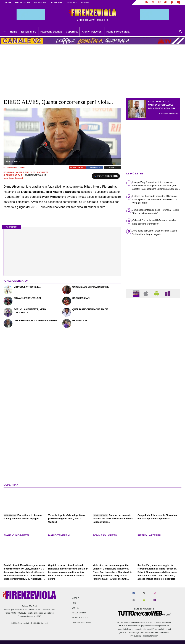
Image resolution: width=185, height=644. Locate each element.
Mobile (76, 598)
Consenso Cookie (81, 622)
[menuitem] (4, 32)
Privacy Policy (80, 618)
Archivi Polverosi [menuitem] (92, 32)
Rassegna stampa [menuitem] (51, 32)
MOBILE (85, 2)
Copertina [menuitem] (72, 32)
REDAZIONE (40, 2)
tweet (113, 168)
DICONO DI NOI (23, 2)
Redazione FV (13, 175)
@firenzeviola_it (36, 175)
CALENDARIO (56, 2)
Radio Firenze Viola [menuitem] (118, 32)
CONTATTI (72, 2)
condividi (95, 168)
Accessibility (79, 613)
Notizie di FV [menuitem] (29, 32)
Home (8, 2)
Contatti (77, 608)
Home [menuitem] (14, 32)
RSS (74, 603)
